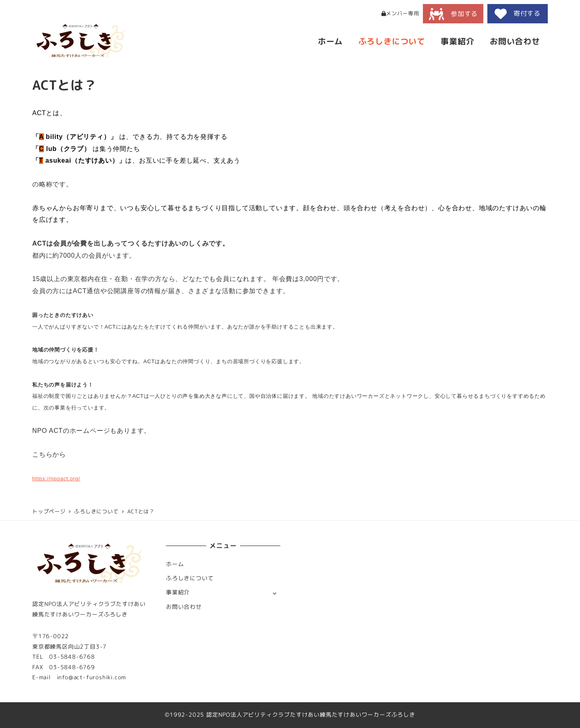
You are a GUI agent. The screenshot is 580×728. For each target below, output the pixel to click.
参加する (454, 14)
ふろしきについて (190, 578)
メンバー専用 (400, 13)
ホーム (175, 564)
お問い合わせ (184, 607)
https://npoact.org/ (56, 479)
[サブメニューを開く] (274, 593)
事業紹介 (178, 592)
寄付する (518, 14)
